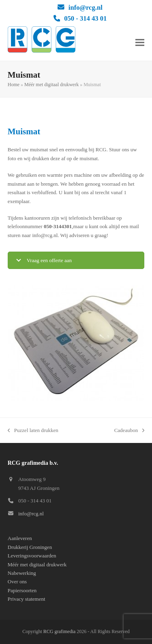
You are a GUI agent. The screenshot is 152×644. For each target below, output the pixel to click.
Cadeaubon (130, 431)
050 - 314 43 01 (85, 18)
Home (14, 85)
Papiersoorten (22, 590)
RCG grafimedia (60, 631)
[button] (140, 42)
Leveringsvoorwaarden (32, 556)
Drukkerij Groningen (30, 547)
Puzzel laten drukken (33, 431)
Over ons (17, 582)
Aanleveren (20, 538)
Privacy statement (27, 599)
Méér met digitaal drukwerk (51, 85)
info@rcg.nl (86, 7)
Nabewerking (22, 573)
